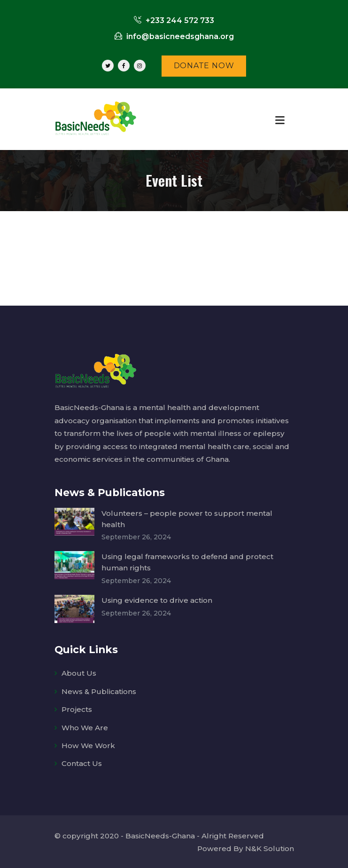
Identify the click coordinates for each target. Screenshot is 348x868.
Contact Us (82, 762)
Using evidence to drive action (157, 599)
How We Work (88, 744)
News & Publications (99, 690)
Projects (77, 708)
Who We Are (85, 726)
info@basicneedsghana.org (174, 36)
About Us (79, 672)
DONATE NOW (204, 66)
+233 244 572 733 (174, 20)
